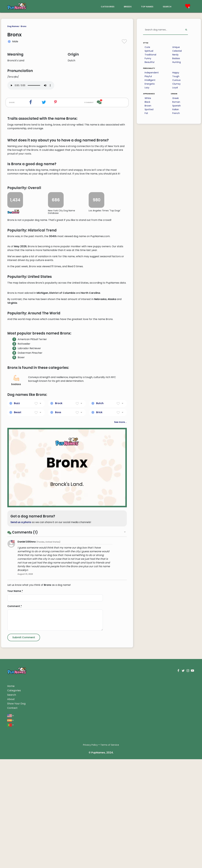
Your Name (15, 776)
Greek (175, 98)
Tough (176, 76)
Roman (176, 102)
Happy (176, 73)
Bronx (24, 26)
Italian (176, 109)
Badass (176, 58)
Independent (152, 73)
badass (16, 565)
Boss (58, 597)
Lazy (147, 88)
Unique (176, 47)
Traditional (150, 55)
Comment (15, 791)
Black (147, 102)
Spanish (177, 106)
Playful (148, 76)
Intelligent (150, 80)
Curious (176, 80)
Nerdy (175, 55)
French (176, 113)
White (148, 98)
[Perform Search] (186, 30)
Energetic (150, 84)
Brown (148, 106)
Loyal (175, 88)
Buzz (17, 588)
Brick (99, 597)
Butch (100, 588)
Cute (147, 47)
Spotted (149, 109)
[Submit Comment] (24, 822)
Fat (146, 113)
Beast (18, 597)
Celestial (177, 51)
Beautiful (149, 62)
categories (108, 6)
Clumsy (176, 84)
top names (147, 6)
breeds (128, 6)
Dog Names (13, 26)
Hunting (177, 62)
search (167, 6)
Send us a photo (21, 707)
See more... (120, 607)
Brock (59, 588)
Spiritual (149, 51)
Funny (148, 58)
